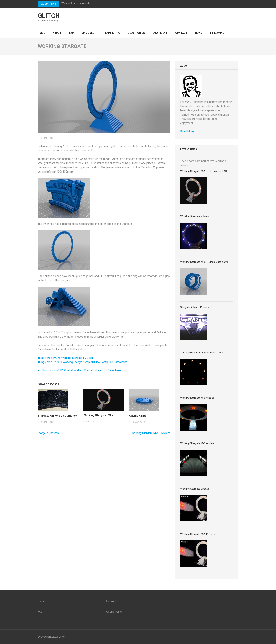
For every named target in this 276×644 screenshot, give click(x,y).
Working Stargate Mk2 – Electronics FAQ (204, 171)
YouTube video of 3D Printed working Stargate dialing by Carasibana (79, 370)
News (199, 33)
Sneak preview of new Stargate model (202, 353)
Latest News (48, 4)
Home (41, 33)
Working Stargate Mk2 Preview (151, 433)
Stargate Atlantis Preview (195, 307)
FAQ (71, 33)
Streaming (217, 33)
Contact (181, 33)
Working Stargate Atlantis (76, 4)
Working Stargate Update (195, 489)
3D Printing (112, 33)
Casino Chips (138, 416)
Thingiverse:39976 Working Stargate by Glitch (66, 358)
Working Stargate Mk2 (98, 415)
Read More (187, 131)
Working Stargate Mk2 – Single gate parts (204, 262)
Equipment (160, 33)
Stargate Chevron (48, 433)
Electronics (136, 33)
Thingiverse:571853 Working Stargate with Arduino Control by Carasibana (82, 362)
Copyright (112, 601)
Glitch (49, 16)
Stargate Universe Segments (57, 416)
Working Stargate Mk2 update (197, 443)
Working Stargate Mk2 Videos (197, 398)
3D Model (88, 33)
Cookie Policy (114, 612)
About (57, 33)
